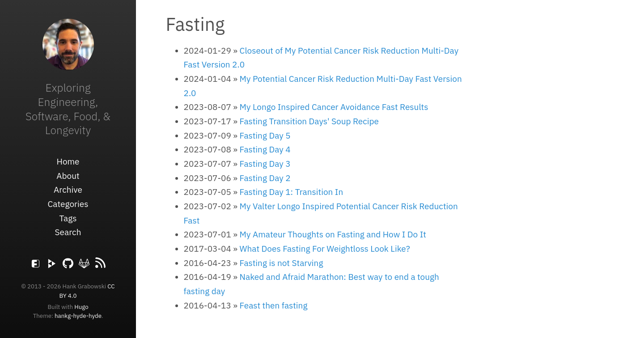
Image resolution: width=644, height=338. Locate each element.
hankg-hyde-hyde (78, 316)
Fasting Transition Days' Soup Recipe (309, 121)
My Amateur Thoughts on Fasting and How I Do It (333, 234)
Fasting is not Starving (282, 263)
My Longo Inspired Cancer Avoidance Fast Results (334, 107)
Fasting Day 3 (265, 164)
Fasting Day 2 (265, 178)
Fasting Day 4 (265, 149)
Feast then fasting (274, 305)
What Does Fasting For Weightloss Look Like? (325, 249)
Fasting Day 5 (265, 135)
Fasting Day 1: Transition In (292, 192)
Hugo (81, 307)
